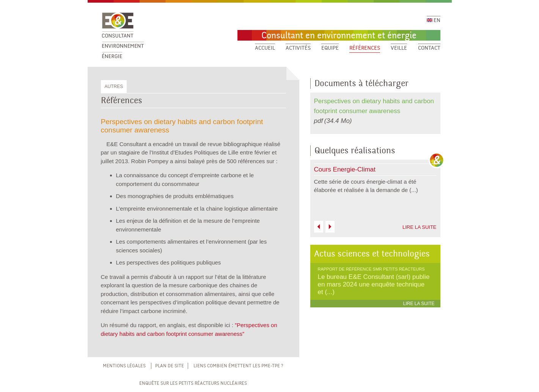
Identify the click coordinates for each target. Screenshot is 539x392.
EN (434, 20)
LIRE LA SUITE (420, 227)
